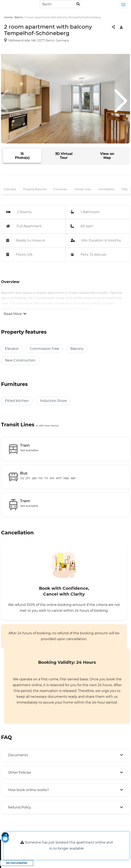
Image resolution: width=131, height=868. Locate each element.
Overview (10, 189)
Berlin (19, 17)
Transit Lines (83, 189)
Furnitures (60, 189)
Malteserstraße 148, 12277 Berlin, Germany (39, 40)
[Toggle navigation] (123, 4)
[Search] (60, 4)
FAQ (125, 189)
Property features (35, 189)
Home (8, 17)
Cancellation (106, 189)
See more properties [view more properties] (17, 863)
